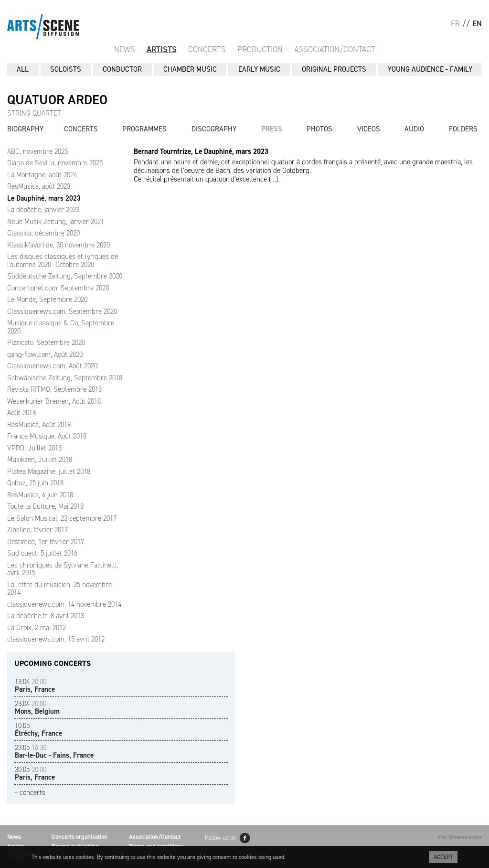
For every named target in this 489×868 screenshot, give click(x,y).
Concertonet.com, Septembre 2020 (58, 288)
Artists (162, 49)
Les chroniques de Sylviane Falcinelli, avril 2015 (63, 569)
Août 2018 (21, 413)
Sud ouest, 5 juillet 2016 (42, 553)
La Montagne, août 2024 (42, 175)
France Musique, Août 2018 (47, 436)
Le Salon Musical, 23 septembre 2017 (62, 518)
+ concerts (30, 793)
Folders (463, 129)
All (23, 69)
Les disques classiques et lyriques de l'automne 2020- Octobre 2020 (63, 261)
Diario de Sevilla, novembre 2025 (55, 163)
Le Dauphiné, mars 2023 (44, 198)
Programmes (144, 129)
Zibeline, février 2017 (37, 530)
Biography (25, 129)
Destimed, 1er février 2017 (46, 542)
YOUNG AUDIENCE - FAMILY (430, 69)
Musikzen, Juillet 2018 (40, 460)
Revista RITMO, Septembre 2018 (54, 389)
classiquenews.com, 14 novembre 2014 (64, 604)
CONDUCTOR (122, 69)
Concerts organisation (80, 837)
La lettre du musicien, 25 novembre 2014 (59, 589)
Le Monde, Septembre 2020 (47, 300)
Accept (443, 857)
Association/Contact (335, 49)
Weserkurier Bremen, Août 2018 (54, 401)
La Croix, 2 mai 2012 (37, 628)
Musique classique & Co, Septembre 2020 (61, 327)
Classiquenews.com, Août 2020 (52, 366)
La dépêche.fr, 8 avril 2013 (46, 616)
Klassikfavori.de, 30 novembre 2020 (58, 245)
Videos (369, 129)
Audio (414, 129)
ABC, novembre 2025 (37, 151)
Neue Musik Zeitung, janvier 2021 (56, 222)
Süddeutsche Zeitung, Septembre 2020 (65, 276)
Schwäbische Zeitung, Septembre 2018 (65, 378)
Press (272, 129)
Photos (319, 129)
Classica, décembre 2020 (43, 233)
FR (455, 23)
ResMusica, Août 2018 (39, 425)
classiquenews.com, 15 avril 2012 (56, 639)
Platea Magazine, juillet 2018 (49, 472)
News (125, 49)
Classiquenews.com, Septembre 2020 (62, 311)
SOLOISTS (66, 69)
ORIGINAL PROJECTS (334, 69)
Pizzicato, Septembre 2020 (46, 343)
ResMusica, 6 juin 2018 (40, 495)
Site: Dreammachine (460, 837)
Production (260, 49)
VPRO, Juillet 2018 (34, 448)
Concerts (207, 49)
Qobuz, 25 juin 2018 (35, 483)
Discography (214, 129)
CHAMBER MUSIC (190, 69)
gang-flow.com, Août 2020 (45, 354)
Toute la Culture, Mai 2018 (45, 506)
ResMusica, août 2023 (39, 186)
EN (477, 23)
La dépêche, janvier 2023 (43, 210)
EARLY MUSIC (259, 69)
